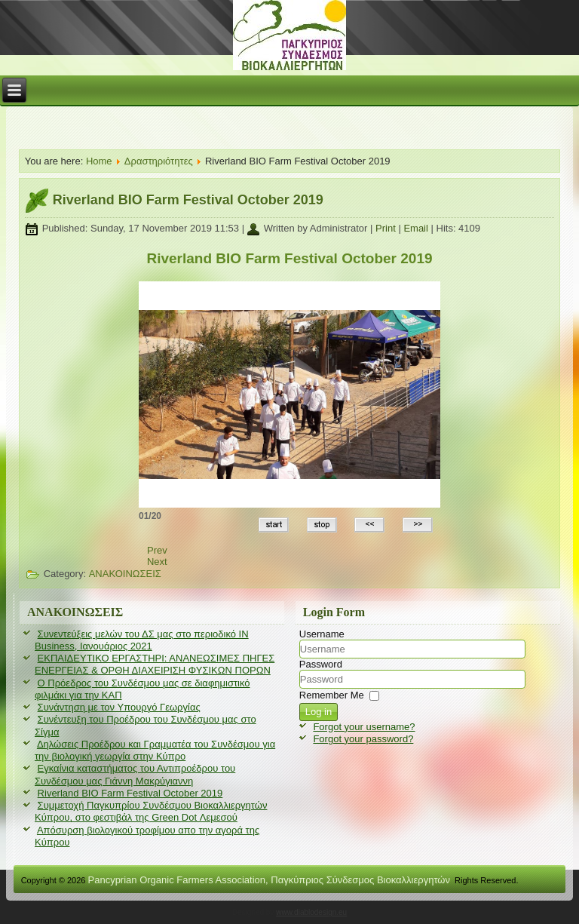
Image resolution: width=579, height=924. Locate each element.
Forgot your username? (364, 727)
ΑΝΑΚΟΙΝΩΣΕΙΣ (125, 574)
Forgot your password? (363, 739)
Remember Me (332, 695)
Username (322, 634)
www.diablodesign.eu (311, 912)
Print (387, 228)
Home (99, 161)
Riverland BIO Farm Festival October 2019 (188, 200)
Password (321, 664)
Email (417, 228)
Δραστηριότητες (159, 161)
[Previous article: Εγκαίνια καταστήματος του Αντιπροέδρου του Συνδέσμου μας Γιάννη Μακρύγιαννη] (157, 550)
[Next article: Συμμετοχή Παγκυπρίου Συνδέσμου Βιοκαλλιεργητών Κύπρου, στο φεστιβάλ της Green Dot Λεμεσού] (157, 562)
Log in (319, 712)
